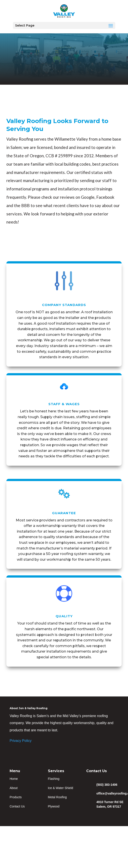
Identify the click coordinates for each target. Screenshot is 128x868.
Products (16, 797)
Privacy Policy (21, 741)
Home (14, 779)
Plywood (54, 806)
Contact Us (17, 806)
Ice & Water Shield (60, 788)
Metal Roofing (57, 797)
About (14, 788)
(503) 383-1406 (107, 785)
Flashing (54, 779)
